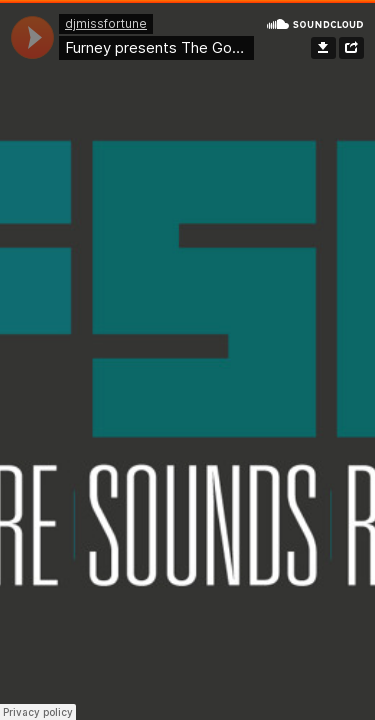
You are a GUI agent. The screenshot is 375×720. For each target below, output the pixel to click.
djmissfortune (106, 23)
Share (351, 48)
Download (323, 48)
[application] (32, 37)
